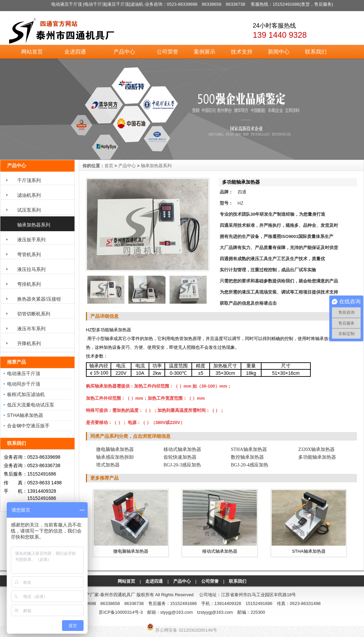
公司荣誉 (168, 52)
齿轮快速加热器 (180, 457)
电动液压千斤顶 (24, 373)
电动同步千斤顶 (24, 384)
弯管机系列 (29, 254)
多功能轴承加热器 (317, 457)
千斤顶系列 (29, 180)
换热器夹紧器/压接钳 (39, 299)
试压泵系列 (29, 210)
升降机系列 (29, 343)
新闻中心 (279, 52)
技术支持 (242, 52)
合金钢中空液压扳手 (28, 426)
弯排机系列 (29, 284)
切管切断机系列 (34, 314)
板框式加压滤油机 (26, 394)
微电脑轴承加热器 (115, 449)
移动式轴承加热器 (182, 449)
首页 (109, 166)
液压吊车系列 (31, 329)
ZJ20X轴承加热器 (316, 449)
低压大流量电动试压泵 (31, 405)
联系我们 (316, 52)
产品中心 (124, 52)
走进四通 (75, 52)
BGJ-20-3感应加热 (182, 465)
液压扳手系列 (31, 240)
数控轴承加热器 (247, 457)
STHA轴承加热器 (25, 415)
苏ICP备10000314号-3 (121, 612)
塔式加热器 (108, 465)
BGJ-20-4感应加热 (250, 465)
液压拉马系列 (31, 269)
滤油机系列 (29, 195)
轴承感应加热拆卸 (115, 457)
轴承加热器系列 (34, 225)
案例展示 (205, 52)
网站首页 (32, 52)
